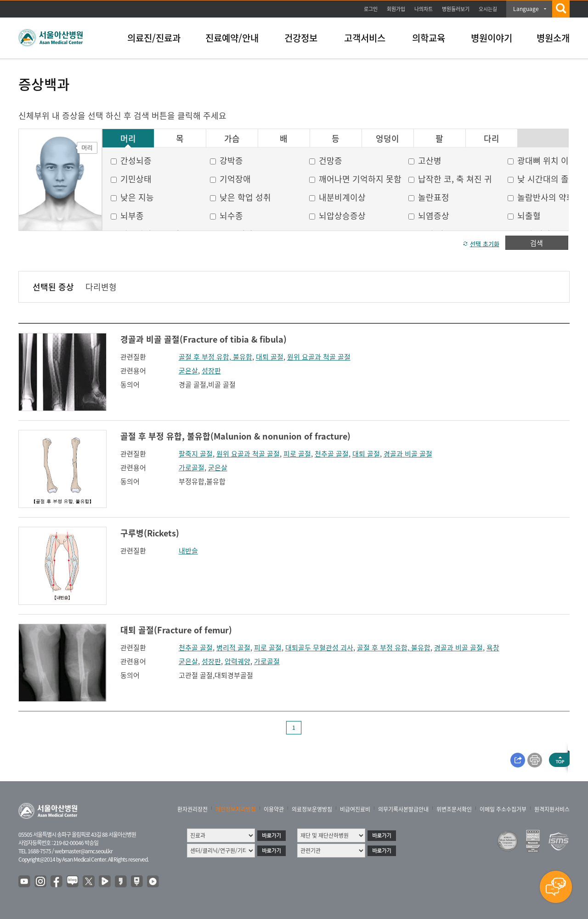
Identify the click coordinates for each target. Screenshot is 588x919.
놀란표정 (434, 197)
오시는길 (488, 9)
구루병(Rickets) (150, 533)
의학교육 (429, 38)
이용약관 (274, 809)
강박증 (231, 161)
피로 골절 (297, 454)
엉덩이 (387, 139)
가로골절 (192, 468)
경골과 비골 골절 (408, 454)
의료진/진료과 (154, 38)
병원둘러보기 (456, 9)
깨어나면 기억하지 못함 (360, 179)
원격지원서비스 (552, 809)
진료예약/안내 (232, 38)
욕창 (493, 648)
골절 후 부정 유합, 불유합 (215, 357)
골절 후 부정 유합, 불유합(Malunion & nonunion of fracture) (235, 436)
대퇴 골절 (270, 357)
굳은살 (188, 371)
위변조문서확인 (454, 809)
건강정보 (301, 38)
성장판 (211, 371)
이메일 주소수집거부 (503, 809)
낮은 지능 (137, 197)
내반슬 (188, 551)
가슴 (232, 139)
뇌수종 (231, 216)
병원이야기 (492, 38)
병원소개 (553, 38)
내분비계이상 (342, 197)
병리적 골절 (233, 648)
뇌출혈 (529, 216)
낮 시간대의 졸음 (547, 179)
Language (526, 9)
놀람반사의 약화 (546, 197)
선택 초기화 (485, 244)
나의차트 (424, 9)
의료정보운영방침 (312, 809)
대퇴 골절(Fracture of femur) (176, 630)
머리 (128, 139)
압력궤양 (237, 661)
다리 (492, 139)
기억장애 (235, 179)
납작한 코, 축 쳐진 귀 (455, 179)
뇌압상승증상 (342, 216)
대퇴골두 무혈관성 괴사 (319, 648)
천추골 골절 (332, 454)
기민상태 (136, 179)
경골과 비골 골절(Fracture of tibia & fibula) (204, 339)
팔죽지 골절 (196, 454)
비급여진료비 (355, 809)
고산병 (430, 161)
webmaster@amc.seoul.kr (84, 851)
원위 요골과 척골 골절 (319, 357)
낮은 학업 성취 (245, 197)
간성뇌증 (136, 161)
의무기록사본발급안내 (403, 809)
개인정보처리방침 (236, 809)
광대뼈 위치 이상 (547, 161)
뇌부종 (132, 216)
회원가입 (396, 9)
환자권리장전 (192, 809)
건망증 (331, 161)
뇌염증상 (434, 216)
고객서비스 (365, 38)
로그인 (371, 9)
